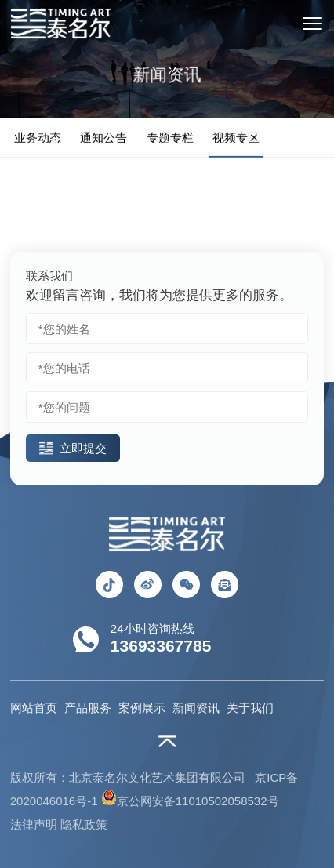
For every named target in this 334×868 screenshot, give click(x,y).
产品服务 (88, 708)
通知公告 (103, 138)
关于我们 (250, 708)
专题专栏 (170, 138)
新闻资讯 (196, 708)
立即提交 (73, 449)
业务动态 (38, 138)
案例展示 (142, 708)
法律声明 (34, 824)
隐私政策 (84, 824)
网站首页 (34, 708)
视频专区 (236, 138)
